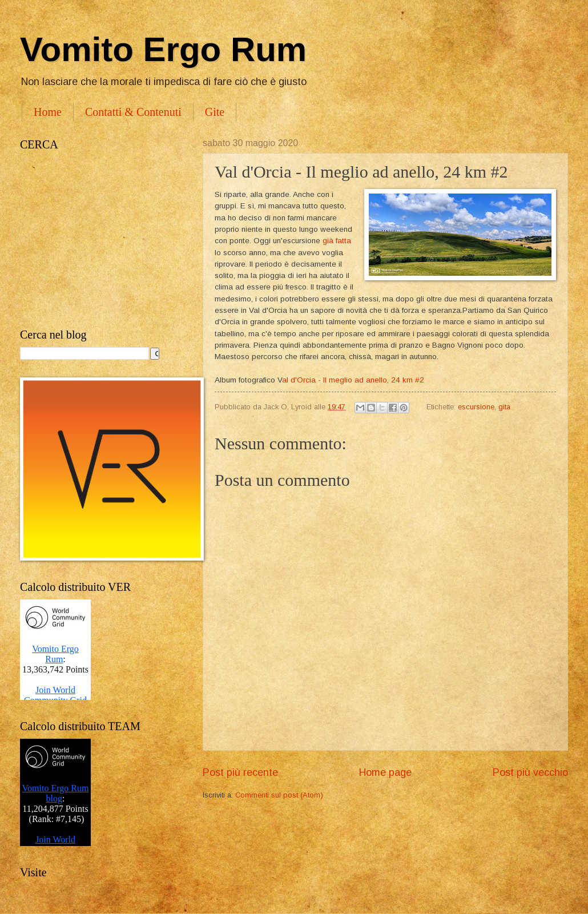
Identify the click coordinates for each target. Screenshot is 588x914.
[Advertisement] (100, 240)
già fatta (337, 241)
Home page (385, 772)
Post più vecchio (530, 772)
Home (48, 112)
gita (504, 407)
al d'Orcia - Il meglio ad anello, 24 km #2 (353, 380)
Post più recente (240, 772)
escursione (476, 407)
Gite (215, 112)
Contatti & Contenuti (133, 112)
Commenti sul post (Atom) (279, 795)
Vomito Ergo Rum (163, 49)
